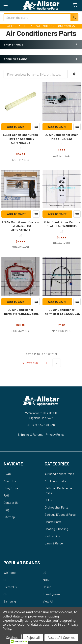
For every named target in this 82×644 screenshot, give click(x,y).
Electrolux (10, 587)
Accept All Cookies (61, 638)
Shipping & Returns (31, 434)
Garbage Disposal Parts (60, 514)
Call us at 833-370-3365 (41, 425)
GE (5, 580)
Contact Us (11, 502)
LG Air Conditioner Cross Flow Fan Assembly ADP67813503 (20, 139)
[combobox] (41, 17)
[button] (74, 74)
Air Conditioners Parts (59, 474)
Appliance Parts (55, 481)
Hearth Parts (53, 522)
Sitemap (9, 517)
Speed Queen (51, 594)
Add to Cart (16, 127)
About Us (10, 481)
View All (48, 601)
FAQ (6, 495)
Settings (12, 638)
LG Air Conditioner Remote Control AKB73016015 (61, 224)
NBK (46, 580)
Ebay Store (11, 488)
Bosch (47, 587)
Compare (36, 127)
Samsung (10, 601)
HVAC (7, 474)
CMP (7, 594)
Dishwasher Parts (56, 507)
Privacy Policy (55, 434)
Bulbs (48, 500)
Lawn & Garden (55, 543)
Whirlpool (10, 572)
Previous (29, 363)
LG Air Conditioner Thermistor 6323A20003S (61, 312)
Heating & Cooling (56, 529)
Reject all (33, 638)
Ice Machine (52, 536)
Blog (7, 510)
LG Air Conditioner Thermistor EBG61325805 (20, 312)
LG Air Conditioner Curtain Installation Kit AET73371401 (21, 226)
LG (44, 572)
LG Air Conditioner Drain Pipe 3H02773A (61, 137)
